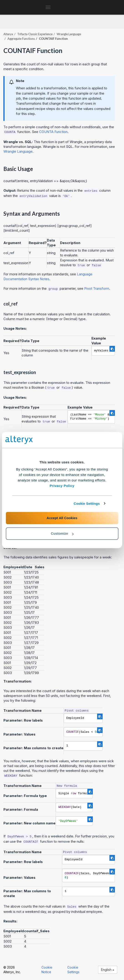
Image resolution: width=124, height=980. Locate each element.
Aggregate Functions (21, 39)
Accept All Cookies (62, 518)
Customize (62, 533)
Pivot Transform (97, 288)
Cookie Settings (87, 503)
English (108, 970)
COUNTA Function (53, 132)
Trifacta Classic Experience (35, 34)
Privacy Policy (62, 486)
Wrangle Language (69, 34)
